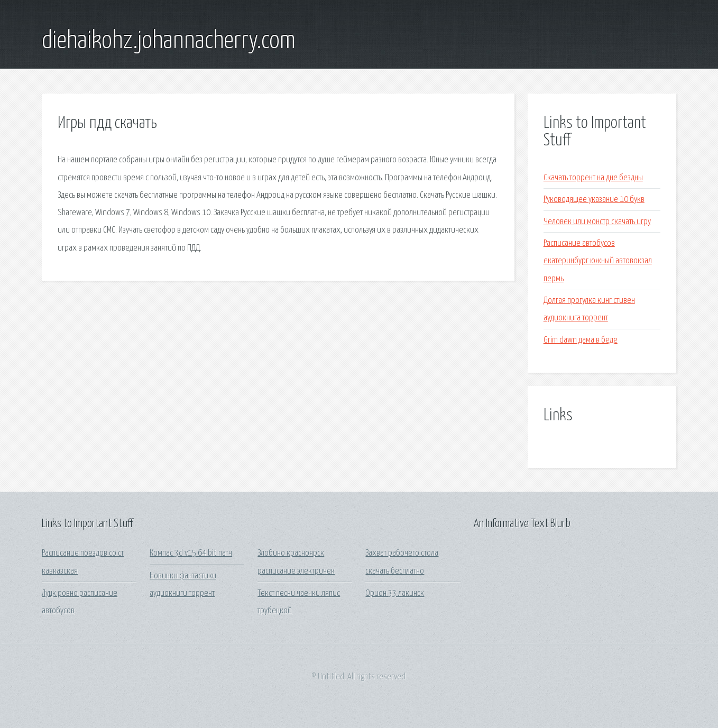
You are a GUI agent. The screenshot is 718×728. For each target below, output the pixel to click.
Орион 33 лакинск (395, 593)
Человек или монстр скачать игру (597, 222)
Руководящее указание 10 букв (594, 200)
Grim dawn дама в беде (581, 340)
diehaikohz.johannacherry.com (169, 41)
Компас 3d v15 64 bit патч (191, 553)
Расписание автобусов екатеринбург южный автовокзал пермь (598, 261)
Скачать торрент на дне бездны (593, 178)
